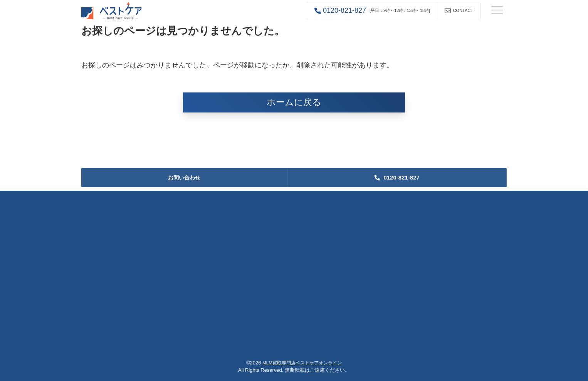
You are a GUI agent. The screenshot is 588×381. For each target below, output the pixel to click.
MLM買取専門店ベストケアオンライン (302, 363)
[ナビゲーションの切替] (497, 11)
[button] (372, 11)
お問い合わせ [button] (184, 178)
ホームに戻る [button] (294, 102)
